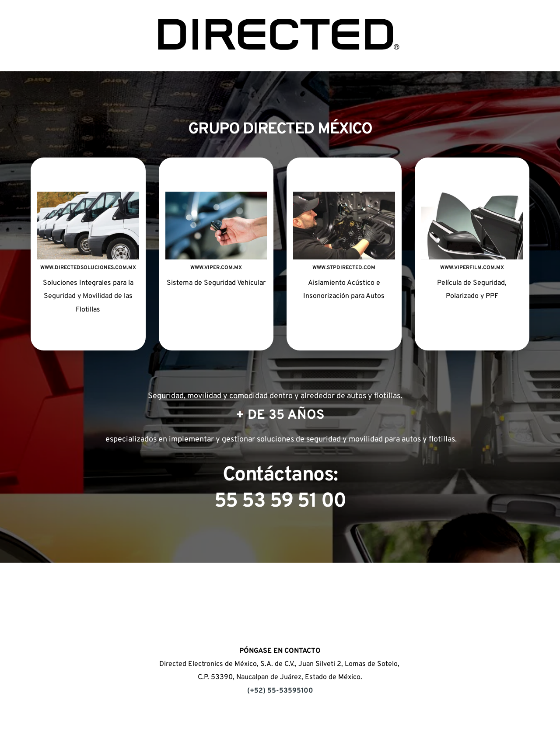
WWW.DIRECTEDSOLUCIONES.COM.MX (88, 268)
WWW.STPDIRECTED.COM (344, 268)
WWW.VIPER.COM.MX (216, 268)
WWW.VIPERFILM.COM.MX (472, 268)
